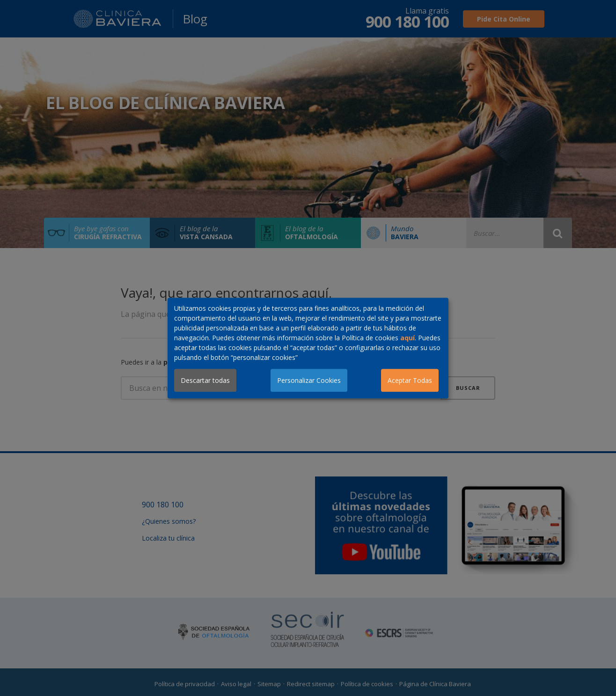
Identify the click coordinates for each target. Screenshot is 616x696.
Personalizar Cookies (309, 380)
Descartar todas (205, 380)
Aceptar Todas (410, 380)
